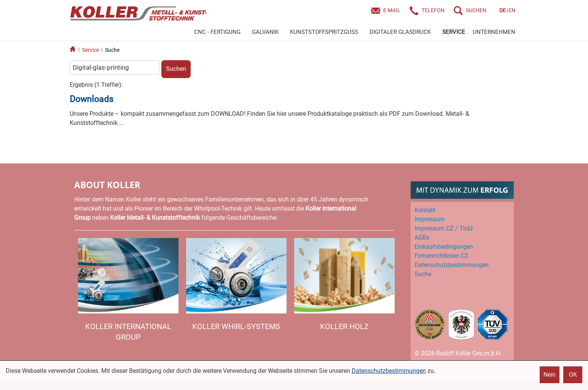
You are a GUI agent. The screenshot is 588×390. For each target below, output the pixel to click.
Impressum (429, 219)
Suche (112, 50)
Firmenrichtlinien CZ (441, 256)
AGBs (422, 237)
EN (512, 10)
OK (573, 375)
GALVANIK (265, 32)
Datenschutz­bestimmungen (452, 265)
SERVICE (454, 32)
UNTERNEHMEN (494, 32)
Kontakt (425, 210)
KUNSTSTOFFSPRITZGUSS (324, 32)
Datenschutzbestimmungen (389, 371)
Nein (550, 375)
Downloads (92, 99)
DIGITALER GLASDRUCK (400, 32)
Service (91, 50)
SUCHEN (476, 10)
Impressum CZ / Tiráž (444, 228)
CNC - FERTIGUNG (217, 32)
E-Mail (392, 10)
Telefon (433, 10)
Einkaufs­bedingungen (444, 247)
